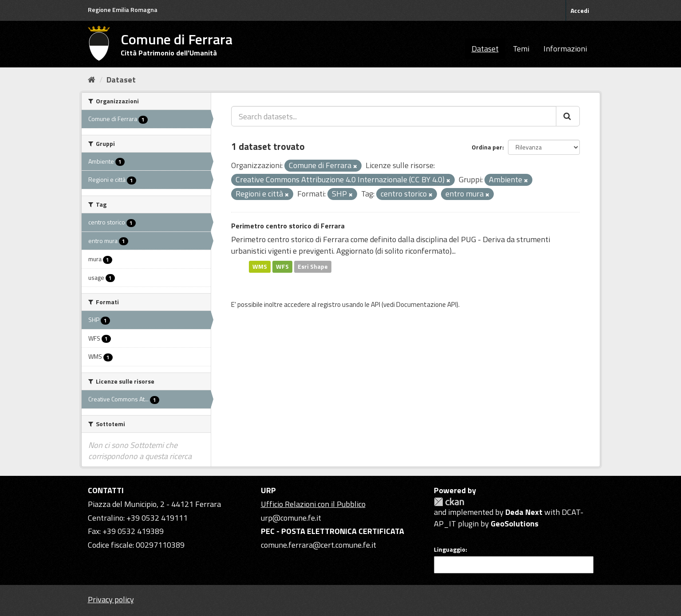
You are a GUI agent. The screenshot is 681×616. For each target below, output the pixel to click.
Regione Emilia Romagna (123, 10)
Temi (521, 49)
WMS (260, 267)
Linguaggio (450, 549)
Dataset (485, 49)
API (376, 304)
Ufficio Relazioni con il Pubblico (313, 504)
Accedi (580, 10)
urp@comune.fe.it (291, 518)
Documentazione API (426, 304)
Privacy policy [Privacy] (111, 599)
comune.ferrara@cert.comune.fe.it (319, 545)
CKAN (449, 502)
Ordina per (487, 147)
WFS (282, 267)
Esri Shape (313, 267)
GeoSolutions (515, 524)
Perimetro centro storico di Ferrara (288, 226)
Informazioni (565, 49)
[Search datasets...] (394, 116)
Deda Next (524, 512)
